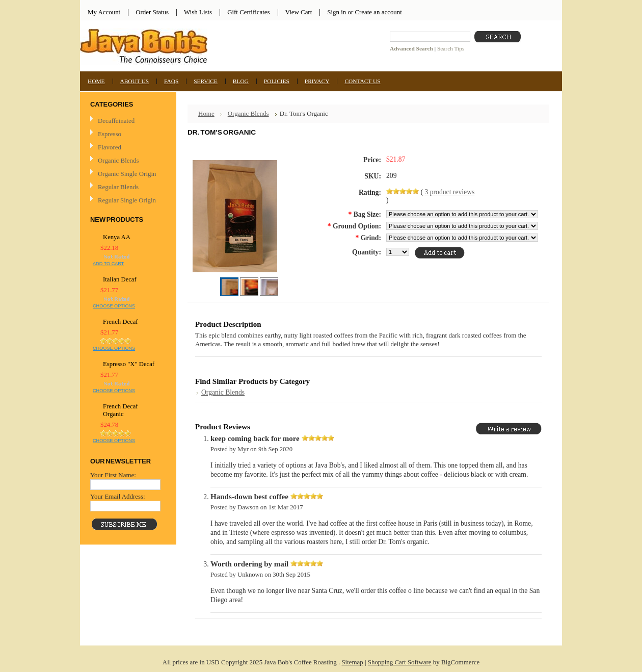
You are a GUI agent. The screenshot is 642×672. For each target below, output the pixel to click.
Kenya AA (117, 237)
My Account (104, 12)
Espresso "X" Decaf (129, 364)
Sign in (337, 12)
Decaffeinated (116, 121)
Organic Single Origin (127, 174)
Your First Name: (113, 475)
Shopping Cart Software (400, 662)
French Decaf (121, 322)
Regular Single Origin (127, 200)
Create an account (378, 12)
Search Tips (451, 48)
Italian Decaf (120, 279)
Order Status (152, 12)
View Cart (299, 12)
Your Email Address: (118, 496)
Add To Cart (108, 264)
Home (206, 113)
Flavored (110, 147)
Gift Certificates (249, 12)
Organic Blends (118, 160)
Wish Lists (198, 12)
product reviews (449, 192)
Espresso (110, 134)
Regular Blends (118, 187)
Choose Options (114, 306)
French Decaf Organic (121, 410)
